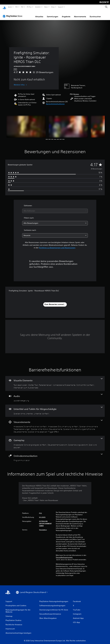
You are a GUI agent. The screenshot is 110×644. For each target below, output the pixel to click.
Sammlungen (53, 14)
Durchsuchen (95, 14)
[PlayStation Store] (13, 14)
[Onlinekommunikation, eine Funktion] (55, 455)
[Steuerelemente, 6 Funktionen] (55, 424)
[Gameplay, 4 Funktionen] (55, 441)
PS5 (17, 7)
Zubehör (38, 7)
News (46, 7)
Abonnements (80, 14)
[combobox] (55, 209)
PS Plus (29, 7)
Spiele (10, 7)
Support (61, 7)
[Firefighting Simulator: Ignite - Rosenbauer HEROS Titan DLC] (26, 124)
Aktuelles (39, 14)
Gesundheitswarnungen (64, 555)
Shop (53, 7)
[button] (55, 102)
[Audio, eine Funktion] (55, 395)
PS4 (22, 7)
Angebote (66, 14)
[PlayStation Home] (4, 7)
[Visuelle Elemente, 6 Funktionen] (55, 381)
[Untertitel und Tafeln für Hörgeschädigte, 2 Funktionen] (55, 408)
